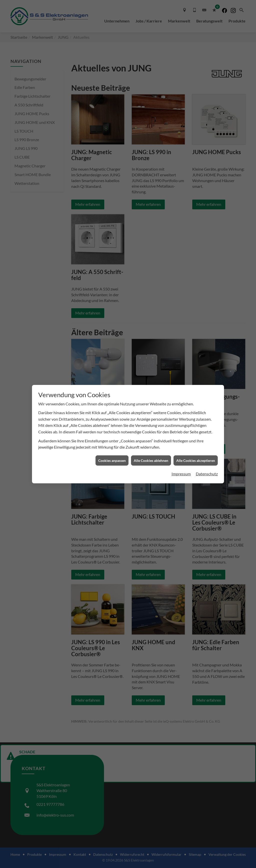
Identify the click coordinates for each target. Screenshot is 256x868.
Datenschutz (207, 474)
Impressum (181, 474)
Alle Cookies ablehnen (151, 460)
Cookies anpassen (112, 460)
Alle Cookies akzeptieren (196, 460)
